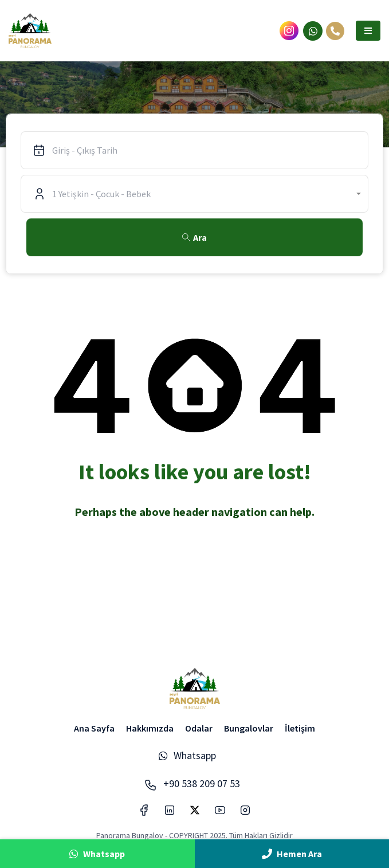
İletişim (300, 728)
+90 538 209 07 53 (192, 783)
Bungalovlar (249, 728)
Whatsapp (187, 755)
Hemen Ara (292, 854)
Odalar (199, 728)
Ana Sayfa (94, 728)
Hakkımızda (150, 728)
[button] (368, 31)
